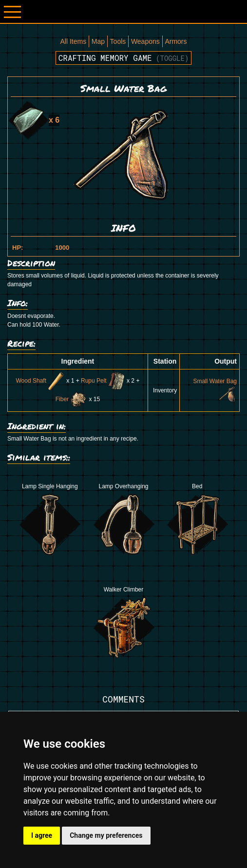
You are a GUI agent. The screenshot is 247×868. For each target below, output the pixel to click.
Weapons (145, 41)
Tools (118, 41)
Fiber (71, 399)
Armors (176, 41)
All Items (73, 41)
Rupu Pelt (103, 381)
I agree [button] (42, 835)
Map (98, 41)
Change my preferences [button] (106, 835)
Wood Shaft (40, 381)
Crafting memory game (124, 58)
